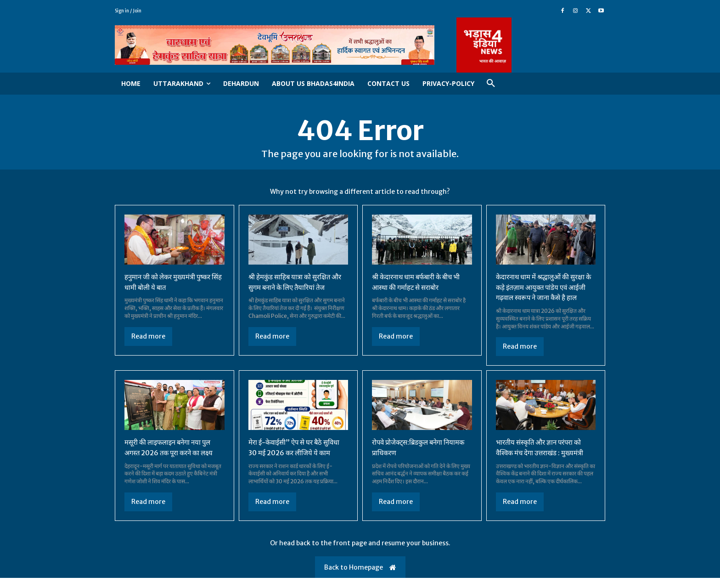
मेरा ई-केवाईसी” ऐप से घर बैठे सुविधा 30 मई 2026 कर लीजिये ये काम (298, 458)
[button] (491, 84)
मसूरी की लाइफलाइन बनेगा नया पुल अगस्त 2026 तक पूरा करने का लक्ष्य (172, 458)
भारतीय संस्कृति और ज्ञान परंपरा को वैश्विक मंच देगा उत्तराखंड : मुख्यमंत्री (543, 458)
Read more (148, 337)
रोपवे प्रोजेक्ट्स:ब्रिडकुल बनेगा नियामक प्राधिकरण (411, 458)
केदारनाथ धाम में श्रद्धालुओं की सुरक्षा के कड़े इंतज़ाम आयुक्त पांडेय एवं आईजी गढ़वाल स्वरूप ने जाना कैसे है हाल (544, 293)
